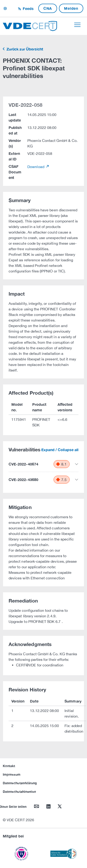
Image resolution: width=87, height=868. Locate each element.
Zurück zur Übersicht (24, 49)
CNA (48, 8)
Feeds (28, 8)
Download (36, 167)
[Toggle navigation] (77, 25)
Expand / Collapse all (60, 450)
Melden (71, 8)
